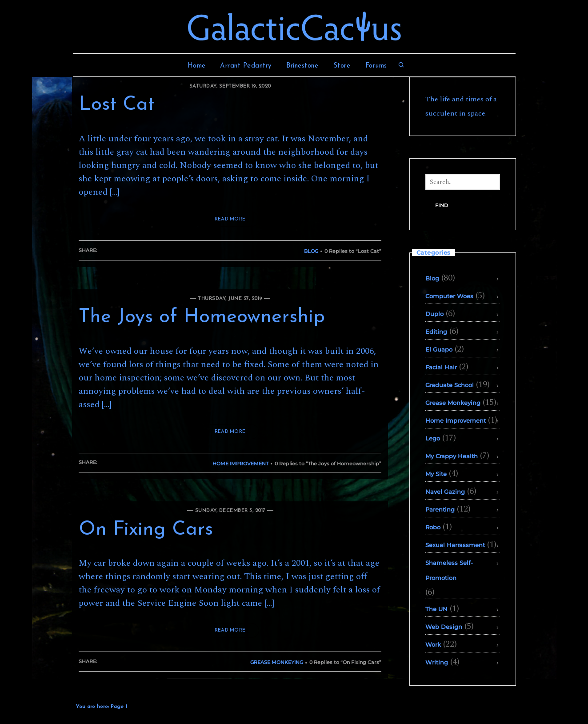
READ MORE (230, 219)
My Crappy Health (452, 456)
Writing (437, 662)
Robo (433, 527)
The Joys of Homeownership (202, 317)
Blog (311, 251)
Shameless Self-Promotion (449, 570)
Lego (433, 438)
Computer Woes (449, 296)
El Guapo (439, 349)
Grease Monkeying (277, 662)
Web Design (444, 627)
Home (197, 66)
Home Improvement (240, 464)
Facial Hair (441, 367)
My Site (436, 474)
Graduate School (450, 385)
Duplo (434, 314)
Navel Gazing (445, 492)
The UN (436, 609)
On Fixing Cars (146, 530)
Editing (436, 332)
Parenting (440, 509)
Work (433, 644)
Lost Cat (117, 105)
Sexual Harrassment (455, 545)
